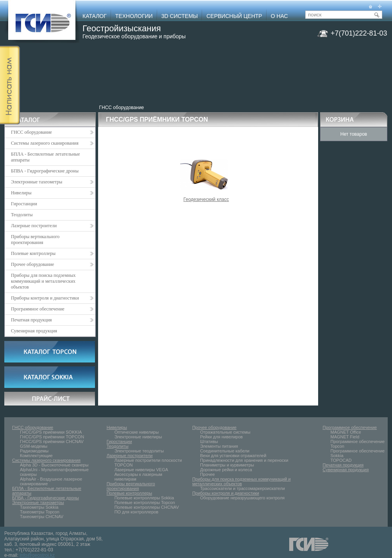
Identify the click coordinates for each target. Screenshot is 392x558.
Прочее (208, 474)
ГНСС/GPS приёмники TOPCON (52, 437)
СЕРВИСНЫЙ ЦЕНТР (234, 16)
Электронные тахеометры (52, 182)
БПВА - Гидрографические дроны (45, 171)
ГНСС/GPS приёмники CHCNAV (52, 441)
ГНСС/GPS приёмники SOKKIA (51, 432)
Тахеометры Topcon (40, 512)
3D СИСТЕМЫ (180, 16)
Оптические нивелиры (137, 432)
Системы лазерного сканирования (52, 143)
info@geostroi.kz (37, 555)
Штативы (209, 441)
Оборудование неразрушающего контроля (242, 498)
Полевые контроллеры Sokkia (144, 498)
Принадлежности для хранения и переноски (244, 460)
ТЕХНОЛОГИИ (134, 16)
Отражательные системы (225, 432)
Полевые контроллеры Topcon (145, 502)
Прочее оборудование (52, 264)
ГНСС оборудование (122, 108)
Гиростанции (24, 204)
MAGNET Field (345, 437)
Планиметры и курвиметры (227, 465)
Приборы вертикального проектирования (35, 240)
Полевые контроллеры (52, 253)
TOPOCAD (341, 460)
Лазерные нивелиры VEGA (141, 470)
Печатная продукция (52, 320)
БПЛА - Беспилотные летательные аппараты (46, 157)
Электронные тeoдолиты (139, 451)
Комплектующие (36, 456)
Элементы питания (219, 446)
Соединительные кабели (225, 451)
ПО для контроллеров (137, 512)
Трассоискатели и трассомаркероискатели (243, 488)
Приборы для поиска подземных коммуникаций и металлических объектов (43, 281)
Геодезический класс (206, 197)
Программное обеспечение (52, 309)
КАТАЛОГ (95, 16)
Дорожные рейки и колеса (226, 470)
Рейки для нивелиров (221, 437)
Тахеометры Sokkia (39, 507)
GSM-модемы (34, 446)
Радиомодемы (34, 451)
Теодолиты (22, 215)
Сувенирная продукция (34, 331)
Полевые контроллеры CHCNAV (147, 507)
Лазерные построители (52, 226)
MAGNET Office (346, 432)
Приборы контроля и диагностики (52, 298)
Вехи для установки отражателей (233, 456)
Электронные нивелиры (138, 437)
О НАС (279, 16)
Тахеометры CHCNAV (42, 517)
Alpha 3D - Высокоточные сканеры (54, 465)
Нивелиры (52, 193)
